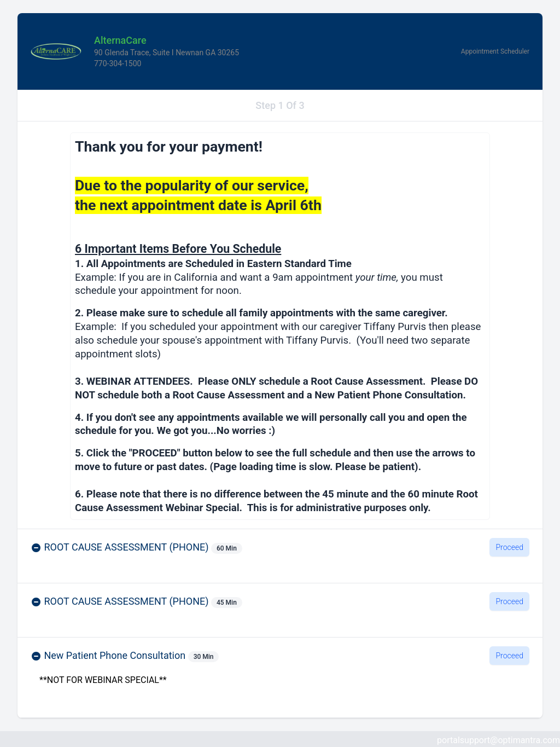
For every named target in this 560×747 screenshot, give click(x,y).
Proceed (509, 547)
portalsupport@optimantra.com (498, 740)
